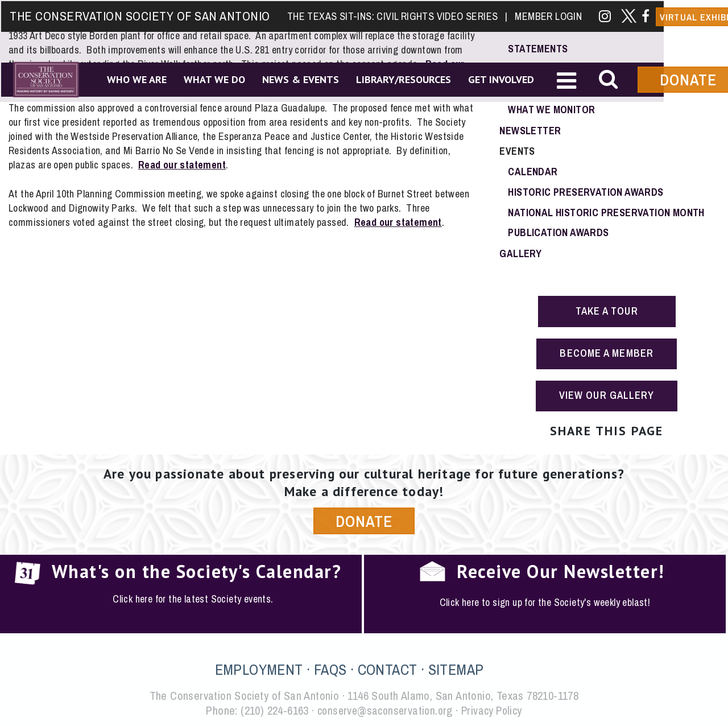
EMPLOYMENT (259, 668)
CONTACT (388, 668)
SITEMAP (456, 668)
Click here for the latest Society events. (193, 598)
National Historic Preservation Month (606, 212)
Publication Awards (558, 232)
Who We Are (136, 79)
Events (517, 150)
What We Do (213, 79)
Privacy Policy (494, 709)
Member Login (547, 15)
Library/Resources (402, 79)
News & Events (299, 79)
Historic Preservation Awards (586, 191)
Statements (538, 48)
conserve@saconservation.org (384, 709)
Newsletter (530, 130)
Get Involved (500, 79)
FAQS (330, 668)
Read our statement (183, 164)
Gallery (520, 253)
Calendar (533, 171)
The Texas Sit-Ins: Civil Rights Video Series (396, 15)
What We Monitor (551, 110)
